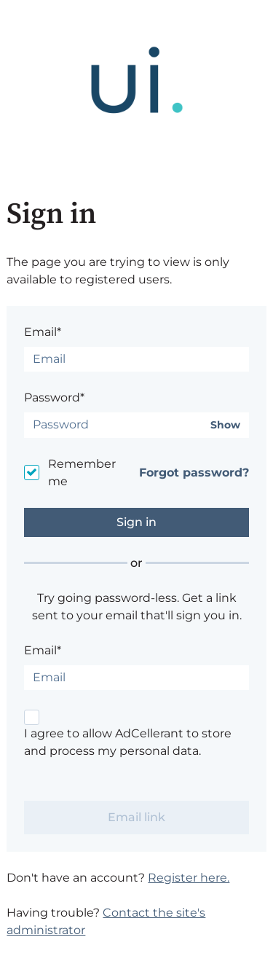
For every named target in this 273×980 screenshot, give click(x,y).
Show (225, 425)
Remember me (82, 473)
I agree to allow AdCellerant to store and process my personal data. (128, 742)
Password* (54, 397)
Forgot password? (194, 473)
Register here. (189, 878)
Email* (43, 332)
